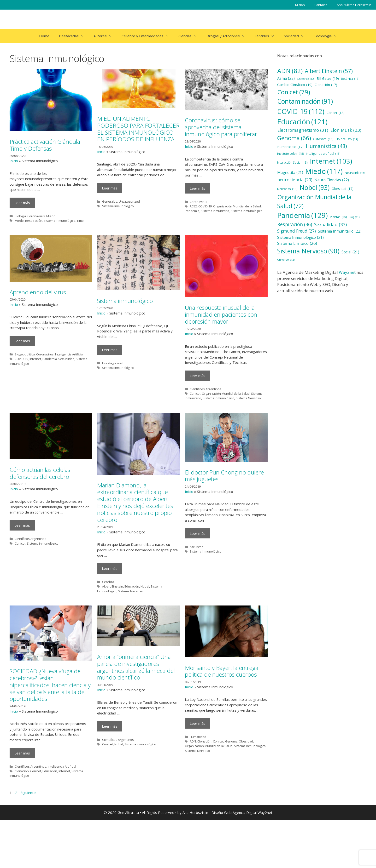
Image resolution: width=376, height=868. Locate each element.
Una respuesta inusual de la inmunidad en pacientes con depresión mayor (221, 314)
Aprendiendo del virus (38, 292)
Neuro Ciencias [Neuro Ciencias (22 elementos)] (332, 180)
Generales (110, 201)
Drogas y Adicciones (228, 36)
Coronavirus (36, 216)
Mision (300, 5)
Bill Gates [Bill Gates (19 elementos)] (328, 79)
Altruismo (197, 580)
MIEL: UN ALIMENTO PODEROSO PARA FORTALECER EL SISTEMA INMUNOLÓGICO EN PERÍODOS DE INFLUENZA (138, 129)
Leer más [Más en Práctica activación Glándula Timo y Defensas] (22, 203)
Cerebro (108, 603)
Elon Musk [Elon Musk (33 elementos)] (346, 130)
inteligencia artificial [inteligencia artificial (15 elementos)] (323, 154)
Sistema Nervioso (248, 398)
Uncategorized (129, 201)
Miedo (51, 216)
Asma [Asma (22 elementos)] (286, 79)
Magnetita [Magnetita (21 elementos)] (290, 173)
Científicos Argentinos (206, 389)
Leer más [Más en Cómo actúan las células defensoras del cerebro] (22, 562)
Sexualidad (66, 359)
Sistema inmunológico (125, 301)
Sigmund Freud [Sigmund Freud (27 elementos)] (297, 231)
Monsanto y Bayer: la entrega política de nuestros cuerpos (222, 723)
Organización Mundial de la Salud (237, 206)
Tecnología (328, 36)
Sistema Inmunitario (215, 211)
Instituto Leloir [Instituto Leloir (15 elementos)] (291, 154)
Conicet (195, 394)
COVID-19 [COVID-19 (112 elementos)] (301, 111)
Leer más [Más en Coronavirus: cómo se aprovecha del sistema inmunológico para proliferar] (197, 188)
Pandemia (192, 211)
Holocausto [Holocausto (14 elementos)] (347, 139)
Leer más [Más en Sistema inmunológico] (110, 350)
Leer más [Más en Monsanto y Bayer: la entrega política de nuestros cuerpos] (197, 775)
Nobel (145, 607)
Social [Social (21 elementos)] (350, 252)
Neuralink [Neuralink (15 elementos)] (355, 173)
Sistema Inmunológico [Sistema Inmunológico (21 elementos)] (300, 237)
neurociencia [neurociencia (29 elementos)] (295, 180)
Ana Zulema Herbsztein (354, 5)
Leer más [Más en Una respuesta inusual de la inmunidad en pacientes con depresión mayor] (197, 376)
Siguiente (30, 841)
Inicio (14, 161)
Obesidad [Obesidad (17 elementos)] (343, 189)
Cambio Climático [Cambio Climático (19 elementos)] (295, 85)
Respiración (34, 221)
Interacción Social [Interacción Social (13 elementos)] (292, 163)
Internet (35, 359)
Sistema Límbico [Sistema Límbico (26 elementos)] (297, 243)
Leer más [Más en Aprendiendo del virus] (22, 341)
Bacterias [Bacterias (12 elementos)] (306, 79)
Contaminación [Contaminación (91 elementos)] (305, 102)
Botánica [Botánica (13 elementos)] (350, 79)
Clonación (22, 819)
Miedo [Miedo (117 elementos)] (324, 171)
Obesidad (246, 793)
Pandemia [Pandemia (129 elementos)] (303, 216)
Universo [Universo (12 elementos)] (286, 260)
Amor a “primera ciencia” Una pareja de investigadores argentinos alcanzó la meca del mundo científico (136, 729)
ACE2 (193, 206)
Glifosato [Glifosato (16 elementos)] (323, 139)
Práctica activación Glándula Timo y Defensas (45, 145)
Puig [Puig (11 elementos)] (354, 217)
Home (44, 36)
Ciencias (190, 36)
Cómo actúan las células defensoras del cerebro (40, 509)
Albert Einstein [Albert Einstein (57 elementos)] (329, 71)
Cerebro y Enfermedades (148, 36)
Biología (20, 216)
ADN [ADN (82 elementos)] (290, 71)
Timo (80, 221)
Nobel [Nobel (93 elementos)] (314, 188)
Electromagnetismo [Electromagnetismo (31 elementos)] (303, 130)
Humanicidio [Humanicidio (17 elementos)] (290, 147)
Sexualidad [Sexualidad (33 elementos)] (330, 224)
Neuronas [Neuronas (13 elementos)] (287, 189)
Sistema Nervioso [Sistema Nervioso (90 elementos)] (308, 251)
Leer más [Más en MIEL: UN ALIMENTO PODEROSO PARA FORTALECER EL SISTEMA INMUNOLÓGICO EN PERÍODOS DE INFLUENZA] (110, 188)
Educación (132, 607)
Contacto (321, 5)
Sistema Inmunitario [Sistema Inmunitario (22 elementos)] (340, 231)
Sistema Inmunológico (59, 221)
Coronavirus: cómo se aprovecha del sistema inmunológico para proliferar (221, 127)
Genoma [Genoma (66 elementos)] (294, 138)
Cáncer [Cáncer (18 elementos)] (336, 113)
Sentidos (267, 36)
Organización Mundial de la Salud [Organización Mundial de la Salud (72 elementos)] (314, 202)
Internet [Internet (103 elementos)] (331, 161)
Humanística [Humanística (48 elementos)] (326, 146)
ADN (193, 793)
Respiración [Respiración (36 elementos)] (295, 224)
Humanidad (198, 788)
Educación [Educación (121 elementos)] (302, 122)
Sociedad (296, 36)
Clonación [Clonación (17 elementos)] (326, 85)
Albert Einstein (113, 607)
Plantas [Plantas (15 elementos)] (338, 217)
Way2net (347, 272)
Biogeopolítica (25, 354)
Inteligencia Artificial (69, 354)
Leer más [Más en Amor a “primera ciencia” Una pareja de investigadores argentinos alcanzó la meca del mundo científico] (110, 789)
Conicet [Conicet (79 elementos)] (294, 92)
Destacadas (74, 36)
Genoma (231, 793)
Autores (105, 36)
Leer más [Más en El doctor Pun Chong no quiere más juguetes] (197, 567)
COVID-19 (205, 206)
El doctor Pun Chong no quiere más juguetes (224, 509)
